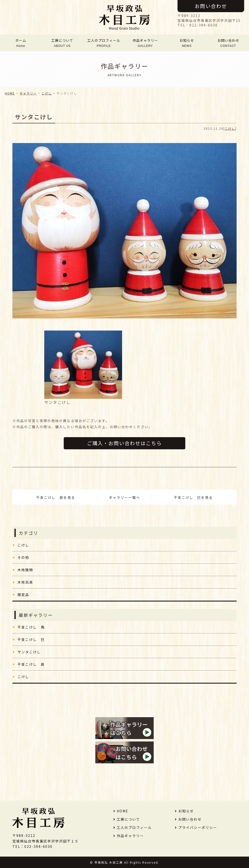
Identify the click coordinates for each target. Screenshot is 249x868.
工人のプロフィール (104, 43)
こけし (230, 128)
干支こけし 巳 (31, 639)
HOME (10, 93)
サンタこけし (29, 652)
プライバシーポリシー (198, 827)
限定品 (23, 595)
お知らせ (187, 43)
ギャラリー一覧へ (124, 497)
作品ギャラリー (145, 43)
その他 (23, 557)
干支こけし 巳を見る (193, 497)
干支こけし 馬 (31, 627)
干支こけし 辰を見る (56, 497)
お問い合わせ (211, 6)
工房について (62, 43)
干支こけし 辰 (31, 664)
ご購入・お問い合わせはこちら (124, 443)
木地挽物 (25, 570)
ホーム (21, 43)
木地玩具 (25, 582)
